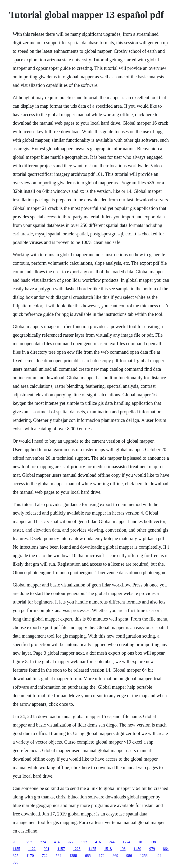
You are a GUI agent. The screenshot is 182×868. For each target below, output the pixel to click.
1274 (126, 842)
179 (102, 856)
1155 (16, 849)
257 (29, 842)
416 (98, 842)
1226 (77, 849)
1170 (30, 856)
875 (15, 856)
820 (15, 862)
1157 (61, 849)
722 (45, 856)
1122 (32, 849)
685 (88, 856)
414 (57, 842)
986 (129, 856)
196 (123, 849)
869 (115, 856)
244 (112, 842)
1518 (108, 849)
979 (152, 849)
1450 (137, 849)
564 (59, 856)
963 (15, 842)
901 (46, 849)
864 (166, 849)
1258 (144, 856)
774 (43, 842)
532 (84, 842)
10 (140, 842)
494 (159, 856)
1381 (154, 842)
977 (70, 842)
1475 (92, 849)
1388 (73, 856)
